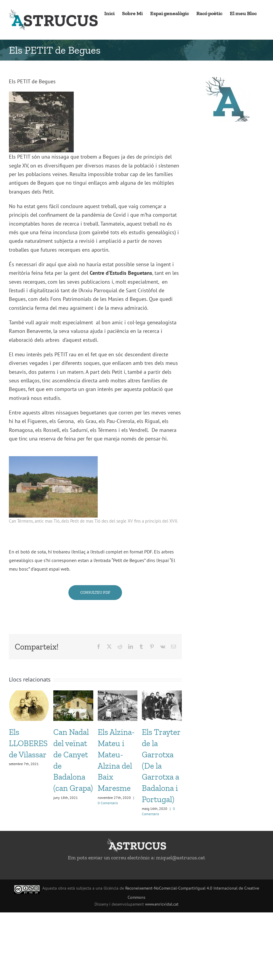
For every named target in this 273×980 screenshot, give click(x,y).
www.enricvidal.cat (162, 904)
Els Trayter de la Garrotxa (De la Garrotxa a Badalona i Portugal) (161, 766)
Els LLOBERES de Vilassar (28, 743)
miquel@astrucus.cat (181, 858)
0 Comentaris (108, 803)
